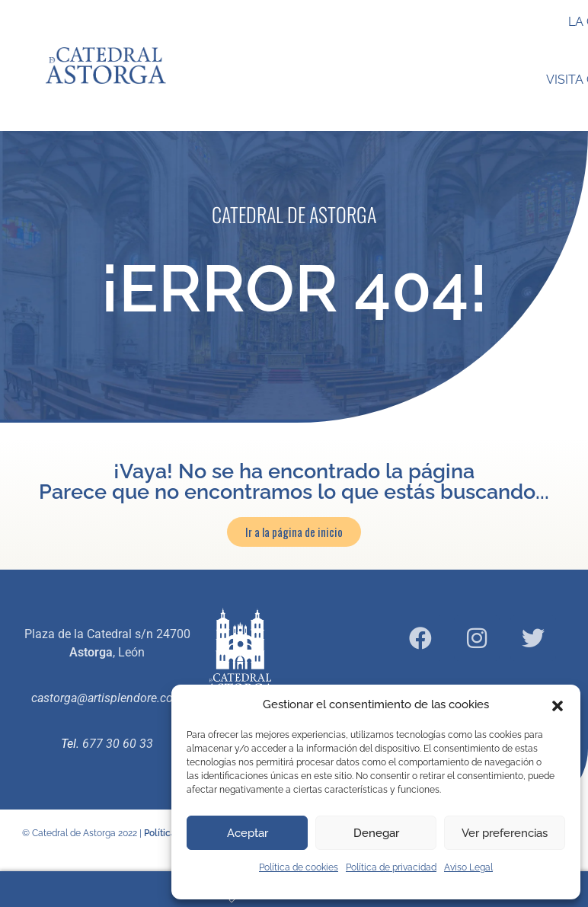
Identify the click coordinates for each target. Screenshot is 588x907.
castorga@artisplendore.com (107, 698)
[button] (558, 704)
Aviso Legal (468, 867)
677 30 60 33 (118, 744)
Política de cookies (299, 867)
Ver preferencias (505, 833)
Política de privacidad (391, 867)
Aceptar (248, 833)
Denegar (376, 833)
